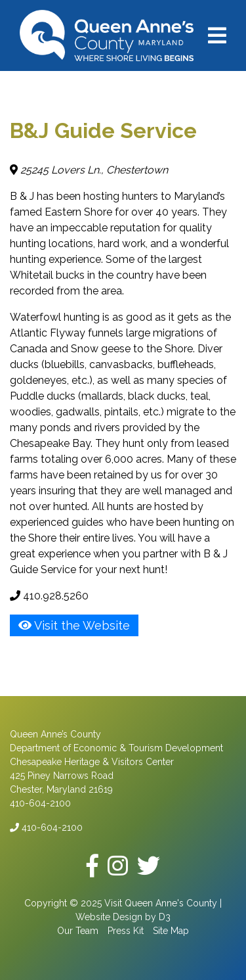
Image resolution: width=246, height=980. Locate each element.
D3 (165, 917)
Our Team (78, 931)
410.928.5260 (49, 596)
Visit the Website (74, 625)
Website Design (109, 917)
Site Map (171, 931)
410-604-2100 (46, 828)
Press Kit (126, 931)
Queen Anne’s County (55, 734)
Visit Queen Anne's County (161, 903)
